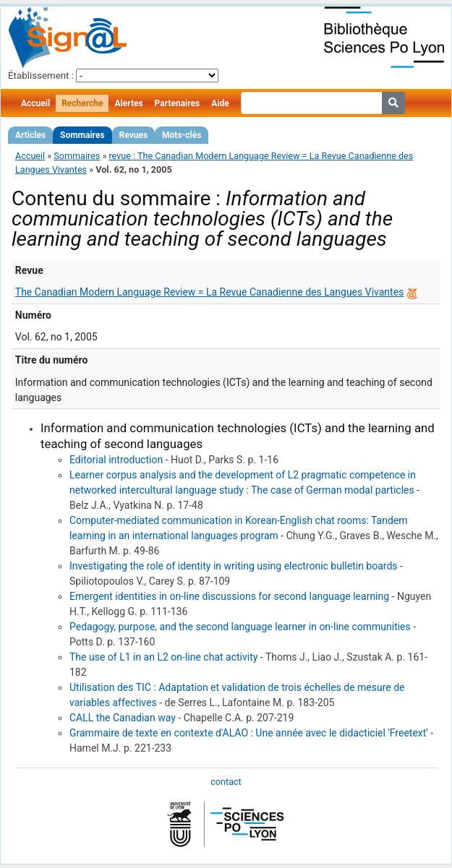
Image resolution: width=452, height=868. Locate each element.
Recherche (82, 103)
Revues (134, 135)
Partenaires (178, 103)
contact (226, 782)
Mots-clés (182, 135)
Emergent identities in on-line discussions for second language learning (229, 596)
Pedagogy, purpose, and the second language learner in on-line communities (240, 627)
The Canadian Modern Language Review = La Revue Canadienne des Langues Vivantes (210, 292)
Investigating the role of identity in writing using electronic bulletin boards (234, 566)
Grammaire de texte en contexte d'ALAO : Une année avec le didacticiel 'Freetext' (249, 733)
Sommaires (82, 135)
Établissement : (41, 76)
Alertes (128, 103)
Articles (30, 135)
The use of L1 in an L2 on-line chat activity (163, 657)
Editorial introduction (116, 460)
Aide (220, 103)
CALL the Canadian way (123, 718)
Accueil (35, 103)
